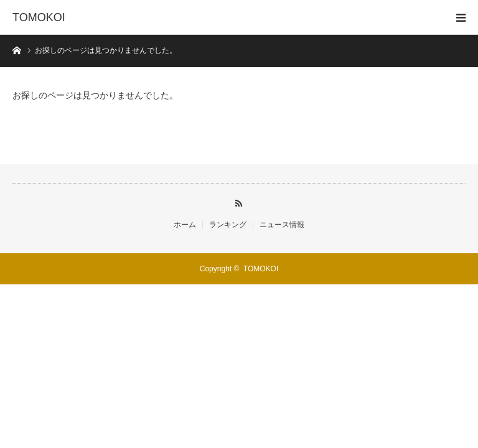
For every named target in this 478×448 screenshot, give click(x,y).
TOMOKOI (39, 17)
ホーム (185, 225)
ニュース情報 (282, 225)
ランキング (228, 225)
